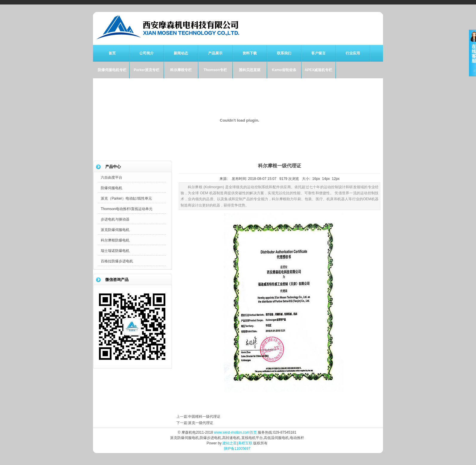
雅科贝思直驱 (250, 70)
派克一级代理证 (201, 423)
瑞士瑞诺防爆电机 (115, 251)
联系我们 (284, 53)
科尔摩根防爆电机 (115, 240)
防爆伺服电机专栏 (112, 70)
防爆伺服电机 (112, 188)
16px (316, 179)
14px (326, 179)
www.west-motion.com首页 (235, 432)
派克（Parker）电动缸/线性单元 (126, 198)
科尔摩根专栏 (181, 70)
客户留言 (318, 53)
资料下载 (250, 53)
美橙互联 (245, 443)
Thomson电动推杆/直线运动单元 (127, 209)
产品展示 (215, 53)
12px (336, 179)
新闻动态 (181, 53)
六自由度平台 (112, 178)
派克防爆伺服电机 (115, 230)
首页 (112, 53)
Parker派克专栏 (146, 70)
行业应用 (353, 53)
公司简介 (147, 53)
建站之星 (230, 443)
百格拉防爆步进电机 (117, 261)
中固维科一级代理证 (204, 417)
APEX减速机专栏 (319, 70)
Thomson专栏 (215, 70)
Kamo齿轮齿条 (284, 70)
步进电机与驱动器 (115, 219)
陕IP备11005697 (237, 449)
